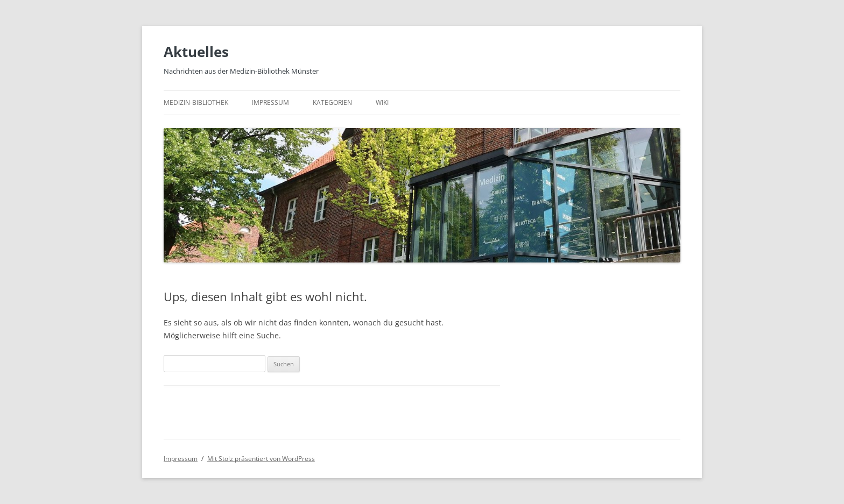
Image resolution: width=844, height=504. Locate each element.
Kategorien (332, 102)
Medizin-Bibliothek (196, 102)
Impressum (270, 102)
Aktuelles (196, 52)
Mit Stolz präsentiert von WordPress (261, 459)
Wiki (382, 102)
